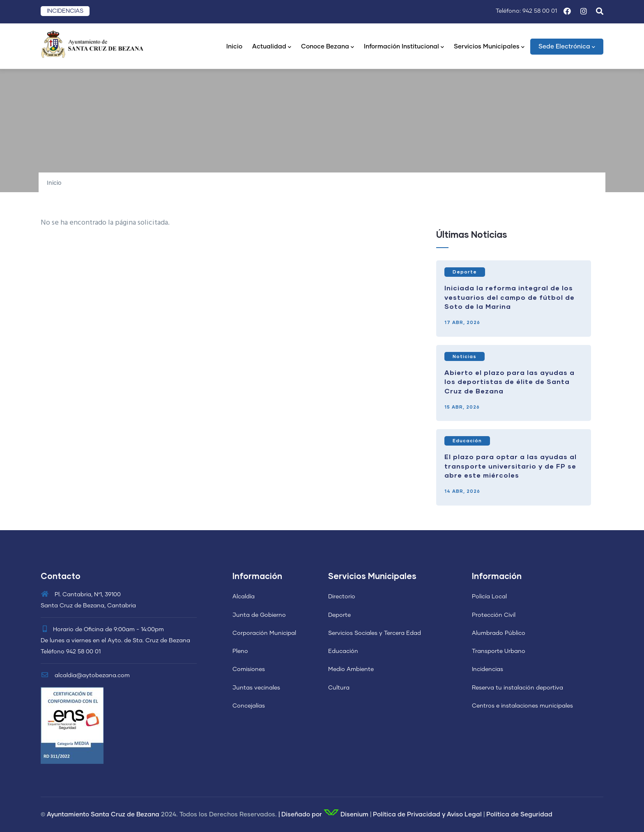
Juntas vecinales (256, 688)
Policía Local (489, 597)
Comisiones (249, 669)
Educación (467, 440)
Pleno (240, 651)
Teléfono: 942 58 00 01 (526, 11)
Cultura (339, 688)
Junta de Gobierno (259, 615)
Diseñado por (302, 815)
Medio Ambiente (351, 669)
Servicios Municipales (489, 47)
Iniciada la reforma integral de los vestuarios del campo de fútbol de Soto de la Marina (509, 297)
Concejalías (249, 706)
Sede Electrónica (567, 47)
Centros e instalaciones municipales (522, 706)
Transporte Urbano (499, 651)
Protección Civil (494, 615)
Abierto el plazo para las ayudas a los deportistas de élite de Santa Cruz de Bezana (509, 382)
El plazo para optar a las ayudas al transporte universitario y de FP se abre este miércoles (511, 466)
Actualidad (272, 47)
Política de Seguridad (519, 815)
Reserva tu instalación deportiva (517, 688)
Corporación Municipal (264, 633)
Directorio (342, 597)
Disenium (346, 815)
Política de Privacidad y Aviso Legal (427, 815)
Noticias (465, 356)
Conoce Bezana (328, 47)
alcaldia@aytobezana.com (85, 676)
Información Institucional (404, 47)
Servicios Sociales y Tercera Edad (375, 633)
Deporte (465, 272)
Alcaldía (244, 597)
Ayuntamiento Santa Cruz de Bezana (103, 815)
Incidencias (488, 669)
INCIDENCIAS (65, 11)
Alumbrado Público (499, 633)
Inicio (234, 47)
